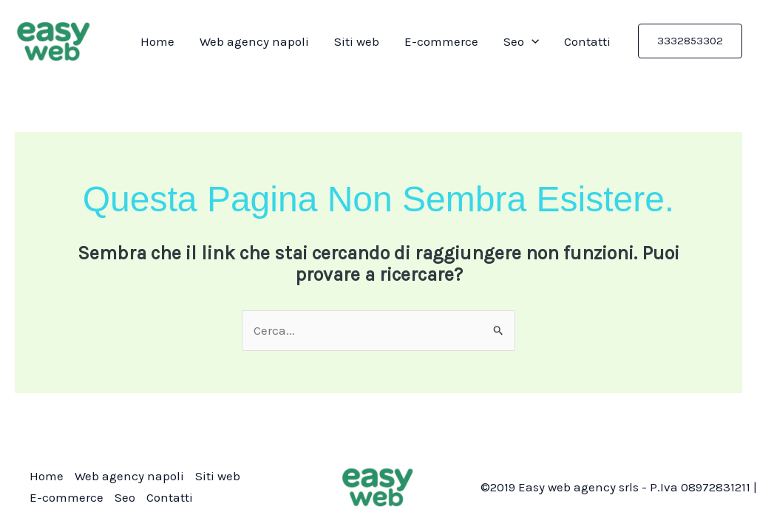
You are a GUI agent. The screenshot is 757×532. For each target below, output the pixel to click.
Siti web (357, 41)
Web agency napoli (254, 41)
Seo (521, 41)
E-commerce (441, 41)
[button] (690, 41)
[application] (532, 41)
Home (157, 41)
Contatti (587, 41)
